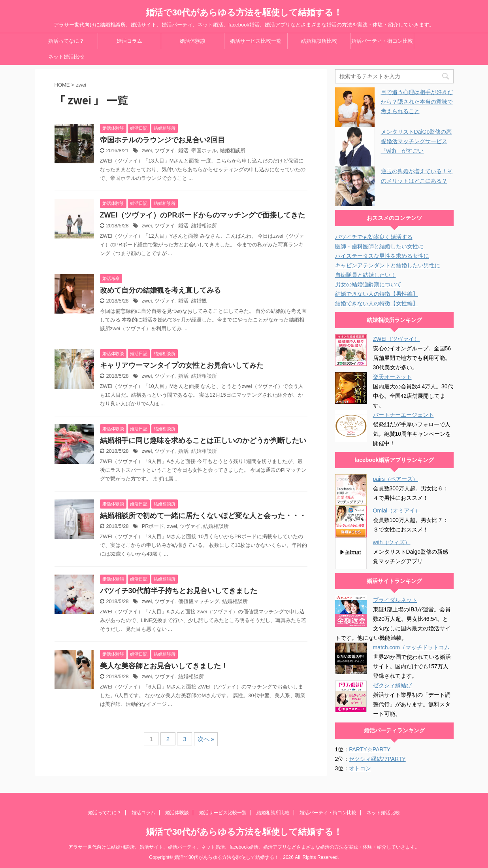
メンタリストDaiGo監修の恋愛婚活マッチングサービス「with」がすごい (416, 141)
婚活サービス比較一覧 (256, 41)
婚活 (183, 150)
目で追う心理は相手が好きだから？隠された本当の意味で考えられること (417, 102)
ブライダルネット (395, 600)
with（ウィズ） (392, 542)
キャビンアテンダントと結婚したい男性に (388, 265)
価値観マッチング (199, 601)
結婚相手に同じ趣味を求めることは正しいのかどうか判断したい (203, 441)
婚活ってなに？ (66, 41)
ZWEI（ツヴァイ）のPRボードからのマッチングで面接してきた (203, 215)
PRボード (153, 526)
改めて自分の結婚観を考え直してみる (160, 290)
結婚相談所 (233, 150)
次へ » (206, 739)
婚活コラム (129, 41)
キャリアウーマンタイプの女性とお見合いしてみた (182, 365)
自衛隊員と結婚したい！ (366, 275)
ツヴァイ (165, 150)
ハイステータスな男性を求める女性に (382, 256)
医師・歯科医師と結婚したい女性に (379, 246)
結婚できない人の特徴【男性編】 (377, 294)
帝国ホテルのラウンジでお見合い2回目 (162, 140)
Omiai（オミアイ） (397, 511)
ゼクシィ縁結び (392, 685)
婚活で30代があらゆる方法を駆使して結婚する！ (244, 12)
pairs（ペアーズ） (396, 479)
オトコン (360, 768)
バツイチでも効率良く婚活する (374, 237)
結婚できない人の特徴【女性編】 (377, 303)
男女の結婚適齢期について (368, 284)
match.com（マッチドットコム (411, 647)
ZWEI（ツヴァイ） (397, 339)
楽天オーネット (392, 377)
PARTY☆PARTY (370, 749)
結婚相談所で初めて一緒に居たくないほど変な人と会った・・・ (203, 516)
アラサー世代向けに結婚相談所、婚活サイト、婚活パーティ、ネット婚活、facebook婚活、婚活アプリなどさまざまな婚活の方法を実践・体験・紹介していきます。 (244, 847)
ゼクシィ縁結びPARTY (377, 759)
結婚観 (199, 301)
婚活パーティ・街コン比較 (382, 41)
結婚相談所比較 (319, 41)
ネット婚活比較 (66, 57)
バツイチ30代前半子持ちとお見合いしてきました (179, 591)
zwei (147, 150)
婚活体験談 (193, 41)
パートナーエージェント (403, 415)
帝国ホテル (204, 150)
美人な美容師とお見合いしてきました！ (164, 666)
